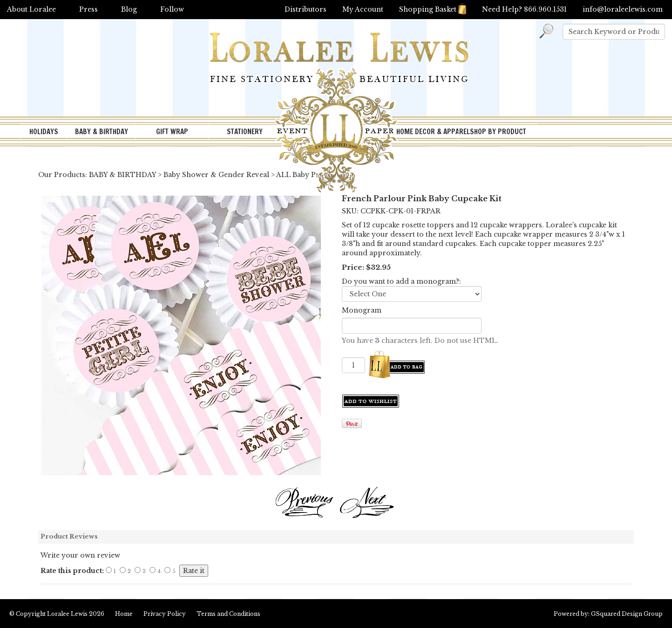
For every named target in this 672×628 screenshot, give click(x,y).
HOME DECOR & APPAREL (427, 132)
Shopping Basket (433, 9)
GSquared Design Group (627, 614)
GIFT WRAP (172, 132)
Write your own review (80, 555)
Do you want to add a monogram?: (401, 281)
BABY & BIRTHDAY (102, 132)
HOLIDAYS (44, 132)
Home (124, 614)
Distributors (305, 9)
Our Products (62, 175)
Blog (129, 9)
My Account (363, 9)
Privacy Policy (165, 614)
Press (88, 9)
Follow (172, 9)
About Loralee (31, 9)
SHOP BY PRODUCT (498, 132)
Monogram (362, 310)
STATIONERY (245, 132)
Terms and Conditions (228, 614)
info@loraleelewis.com (623, 9)
